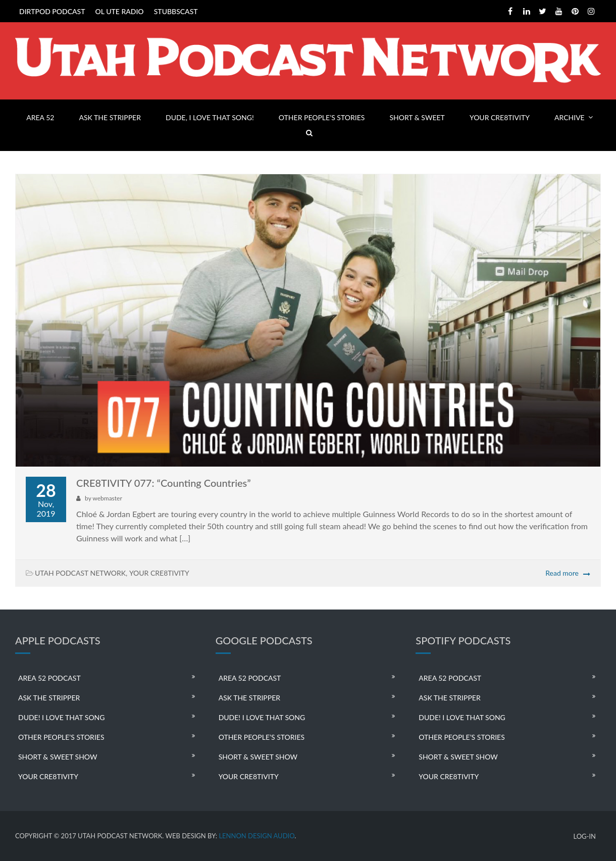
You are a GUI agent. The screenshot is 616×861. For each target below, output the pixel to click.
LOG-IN (584, 837)
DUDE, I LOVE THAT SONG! (210, 117)
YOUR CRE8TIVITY (500, 117)
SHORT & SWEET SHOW (58, 757)
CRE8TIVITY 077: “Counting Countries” (164, 483)
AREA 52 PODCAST (49, 678)
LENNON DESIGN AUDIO (256, 836)
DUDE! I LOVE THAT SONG (62, 717)
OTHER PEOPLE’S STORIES (322, 117)
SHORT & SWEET (417, 117)
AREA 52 (40, 117)
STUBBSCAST (176, 11)
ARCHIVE (570, 117)
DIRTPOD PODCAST (52, 11)
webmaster (107, 498)
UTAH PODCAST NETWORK (80, 573)
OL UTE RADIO (120, 11)
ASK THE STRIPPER (110, 117)
